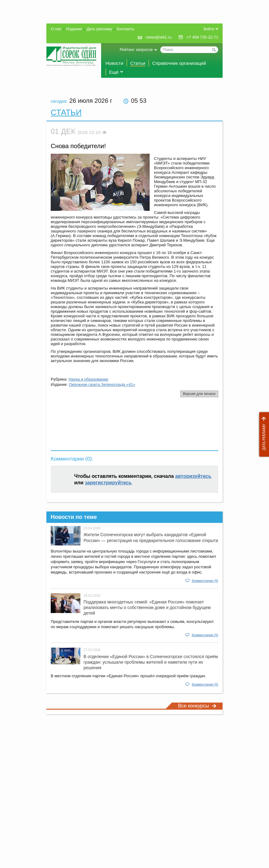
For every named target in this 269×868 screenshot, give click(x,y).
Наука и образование (88, 379)
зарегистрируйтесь (108, 483)
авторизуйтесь (193, 476)
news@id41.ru (159, 37)
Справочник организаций (179, 63)
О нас (56, 29)
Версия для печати (199, 394)
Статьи (138, 63)
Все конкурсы (197, 706)
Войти (209, 29)
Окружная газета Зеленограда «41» (102, 384)
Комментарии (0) (205, 581)
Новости (114, 63)
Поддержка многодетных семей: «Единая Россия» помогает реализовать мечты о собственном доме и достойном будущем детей (147, 607)
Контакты (126, 29)
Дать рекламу (263, 434)
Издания (74, 29)
